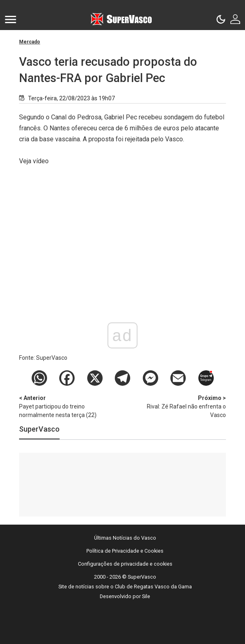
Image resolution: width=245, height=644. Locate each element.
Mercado (30, 42)
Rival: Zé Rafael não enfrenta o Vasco (183, 406)
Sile (146, 596)
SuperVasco (39, 429)
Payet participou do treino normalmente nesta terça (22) (62, 406)
